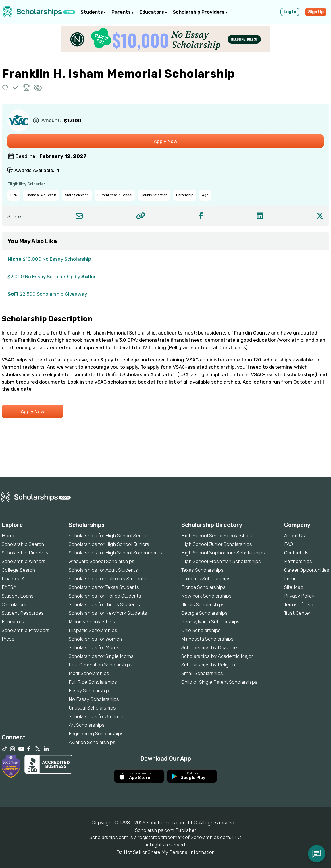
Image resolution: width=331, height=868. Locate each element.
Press (8, 639)
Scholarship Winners (24, 561)
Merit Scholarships (89, 673)
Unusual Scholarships (92, 708)
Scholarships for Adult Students (103, 570)
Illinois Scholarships (203, 604)
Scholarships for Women (95, 639)
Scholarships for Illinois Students (104, 604)
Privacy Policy (299, 596)
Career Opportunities (307, 570)
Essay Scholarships (90, 691)
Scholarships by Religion (208, 665)
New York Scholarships (206, 596)
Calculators (14, 604)
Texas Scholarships (202, 570)
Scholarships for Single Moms (101, 656)
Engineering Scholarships (96, 734)
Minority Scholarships (92, 622)
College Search (18, 570)
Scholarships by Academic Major (217, 656)
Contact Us (296, 553)
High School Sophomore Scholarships (223, 553)
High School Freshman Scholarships (221, 561)
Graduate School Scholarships (102, 561)
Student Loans (18, 596)
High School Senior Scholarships (217, 536)
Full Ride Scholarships (93, 682)
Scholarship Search (23, 544)
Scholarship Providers (200, 12)
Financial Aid (15, 579)
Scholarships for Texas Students (104, 587)
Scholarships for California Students (107, 579)
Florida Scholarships (203, 587)
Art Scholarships (87, 725)
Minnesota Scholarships (207, 639)
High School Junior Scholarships (217, 544)
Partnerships (298, 561)
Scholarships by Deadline (209, 647)
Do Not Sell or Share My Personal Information (165, 852)
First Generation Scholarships (101, 665)
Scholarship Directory (25, 553)
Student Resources (23, 613)
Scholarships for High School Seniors (109, 536)
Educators (153, 12)
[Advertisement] (165, 457)
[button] (5, 87)
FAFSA (9, 587)
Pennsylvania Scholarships (210, 622)
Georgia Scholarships (204, 613)
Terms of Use (299, 604)
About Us (295, 536)
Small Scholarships (202, 673)
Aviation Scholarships (92, 742)
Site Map (294, 587)
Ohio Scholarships (201, 630)
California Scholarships (206, 579)
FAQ (289, 544)
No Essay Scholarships (94, 699)
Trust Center (297, 613)
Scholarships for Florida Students (105, 596)
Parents (123, 12)
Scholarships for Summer (96, 716)
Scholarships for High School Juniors (109, 544)
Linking (292, 579)
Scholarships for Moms (94, 647)
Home (9, 536)
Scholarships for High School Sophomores (115, 553)
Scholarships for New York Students (108, 613)
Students (93, 12)
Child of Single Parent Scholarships (219, 682)
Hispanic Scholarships (93, 630)
